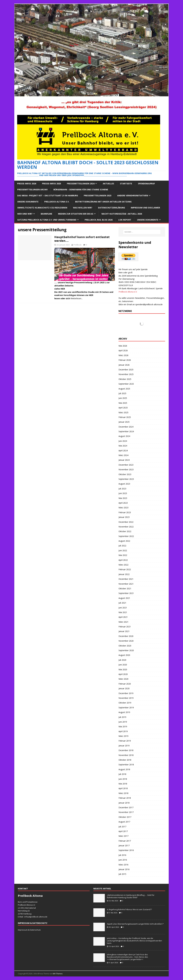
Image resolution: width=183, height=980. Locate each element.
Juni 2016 (123, 860)
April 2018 (123, 788)
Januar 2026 (124, 365)
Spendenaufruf (146, 184)
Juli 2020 (122, 660)
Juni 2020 (123, 665)
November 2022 (126, 527)
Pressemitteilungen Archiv (32, 190)
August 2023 (124, 484)
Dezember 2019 (126, 693)
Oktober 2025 (125, 379)
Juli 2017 (122, 827)
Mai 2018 (123, 784)
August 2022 (124, 541)
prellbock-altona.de (39, 917)
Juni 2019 (123, 722)
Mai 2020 (123, 669)
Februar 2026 (125, 360)
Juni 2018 (123, 779)
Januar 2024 (124, 460)
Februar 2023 (125, 512)
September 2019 (126, 708)
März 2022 (123, 565)
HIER (63, 289)
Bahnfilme (46, 214)
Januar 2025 (124, 422)
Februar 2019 (125, 741)
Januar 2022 (124, 574)
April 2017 (123, 831)
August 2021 (124, 598)
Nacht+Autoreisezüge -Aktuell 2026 (122, 214)
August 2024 (124, 436)
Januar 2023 (124, 517)
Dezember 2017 (126, 807)
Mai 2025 (123, 403)
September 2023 (126, 479)
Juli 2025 (122, 393)
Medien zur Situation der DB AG (76, 214)
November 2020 (126, 641)
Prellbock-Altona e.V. (57, 202)
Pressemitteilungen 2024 (81, 184)
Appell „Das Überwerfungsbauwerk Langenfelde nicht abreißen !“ (135, 924)
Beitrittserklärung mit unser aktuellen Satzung (103, 202)
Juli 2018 (122, 774)
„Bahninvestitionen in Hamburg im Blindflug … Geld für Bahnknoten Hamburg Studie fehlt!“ (131, 896)
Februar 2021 (125, 627)
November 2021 (126, 584)
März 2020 (123, 679)
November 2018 (126, 755)
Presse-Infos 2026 (27, 184)
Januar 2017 (124, 846)
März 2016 (123, 865)
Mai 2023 (123, 498)
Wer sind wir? (25, 214)
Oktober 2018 (125, 760)
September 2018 (126, 765)
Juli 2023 (122, 489)
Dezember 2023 (126, 465)
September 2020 (126, 650)
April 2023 (123, 503)
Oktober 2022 (125, 531)
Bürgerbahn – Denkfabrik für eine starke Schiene (81, 190)
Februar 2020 (125, 684)
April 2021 (123, 617)
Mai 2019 (123, 726)
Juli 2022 (122, 546)
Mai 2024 (123, 446)
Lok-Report (125, 220)
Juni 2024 (123, 441)
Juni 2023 (123, 493)
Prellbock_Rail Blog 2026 (99, 220)
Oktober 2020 (125, 646)
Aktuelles (108, 184)
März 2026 (123, 355)
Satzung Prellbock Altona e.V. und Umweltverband (47, 220)
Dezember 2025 (126, 370)
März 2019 (123, 736)
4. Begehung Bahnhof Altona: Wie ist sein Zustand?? (129, 909)
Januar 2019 (124, 746)
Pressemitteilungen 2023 (98, 196)
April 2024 (123, 451)
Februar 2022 (125, 569)
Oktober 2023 (125, 474)
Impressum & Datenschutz (29, 930)
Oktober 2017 (125, 817)
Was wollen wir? (83, 208)
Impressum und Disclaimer (145, 208)
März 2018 (123, 793)
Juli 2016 (122, 855)
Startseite (126, 184)
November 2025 (126, 374)
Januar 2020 (124, 688)
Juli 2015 (122, 874)
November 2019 (126, 698)
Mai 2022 (123, 555)
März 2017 (123, 836)
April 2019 (123, 731)
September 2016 (126, 850)
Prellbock (77, 245)
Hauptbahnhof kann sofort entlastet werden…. (82, 239)
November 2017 (126, 812)
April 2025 (123, 408)
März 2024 (123, 455)
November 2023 (126, 469)
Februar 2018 (125, 798)
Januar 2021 (124, 631)
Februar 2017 (125, 841)
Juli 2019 (122, 717)
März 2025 (123, 412)
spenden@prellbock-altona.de (149, 304)
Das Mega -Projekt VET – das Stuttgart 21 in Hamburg (48, 196)
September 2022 (126, 536)
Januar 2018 (124, 803)
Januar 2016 (124, 869)
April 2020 (123, 674)
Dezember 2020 (126, 636)
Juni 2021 (123, 608)
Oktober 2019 (125, 703)
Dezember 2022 (126, 522)
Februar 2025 (125, 417)
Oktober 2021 (125, 588)
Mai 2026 (123, 346)
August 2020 (124, 655)
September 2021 (126, 593)
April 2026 (123, 350)
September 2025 (126, 384)
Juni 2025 (123, 398)
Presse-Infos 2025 (52, 184)
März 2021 (123, 622)
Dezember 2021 (126, 579)
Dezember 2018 (126, 750)
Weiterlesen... (77, 298)
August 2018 (124, 769)
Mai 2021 (123, 612)
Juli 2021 (122, 603)
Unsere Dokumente (28, 202)
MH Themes (58, 974)
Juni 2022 (123, 550)
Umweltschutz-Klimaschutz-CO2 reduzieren (42, 208)
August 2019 (124, 712)
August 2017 (124, 822)
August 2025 (124, 389)
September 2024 (126, 431)
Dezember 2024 (126, 427)
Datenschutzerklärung (112, 208)
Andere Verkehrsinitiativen (133, 196)
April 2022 (123, 560)
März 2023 (123, 508)
